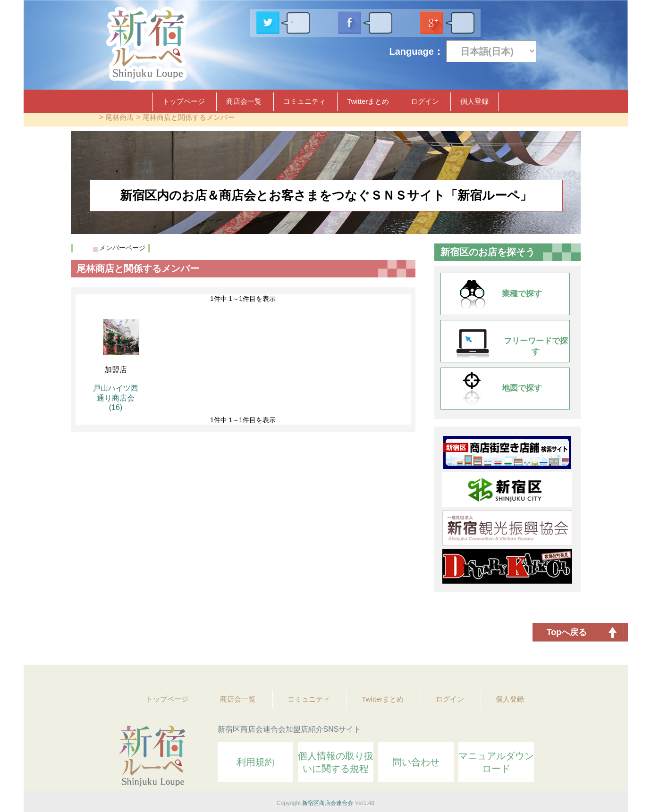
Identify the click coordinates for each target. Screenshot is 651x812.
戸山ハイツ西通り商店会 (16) (116, 398)
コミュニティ (304, 101)
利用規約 (255, 762)
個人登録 (474, 101)
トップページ (184, 101)
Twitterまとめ (368, 101)
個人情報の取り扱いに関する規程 (336, 762)
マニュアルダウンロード (496, 762)
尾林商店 (119, 117)
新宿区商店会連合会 (328, 803)
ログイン (425, 101)
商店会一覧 (244, 101)
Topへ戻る (567, 632)
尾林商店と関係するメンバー (189, 117)
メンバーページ (122, 248)
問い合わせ (416, 762)
